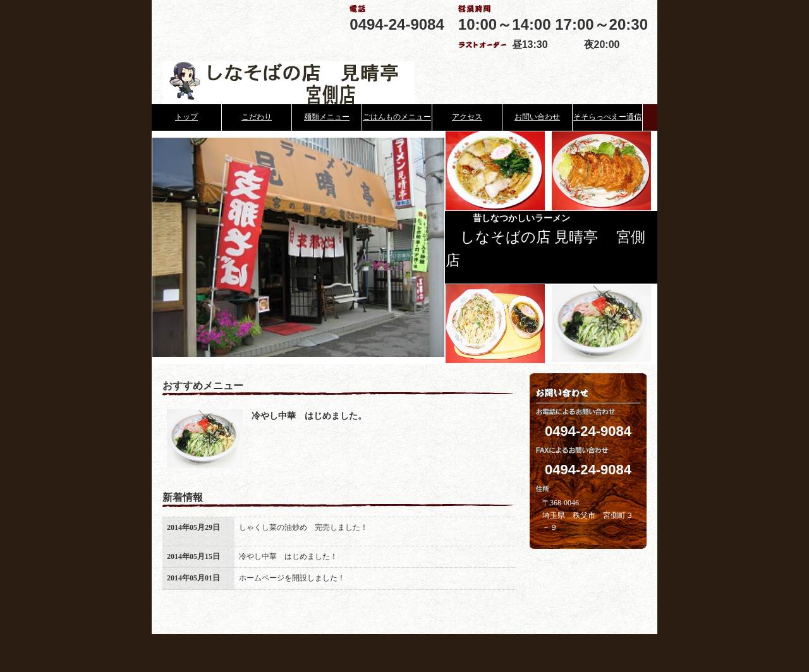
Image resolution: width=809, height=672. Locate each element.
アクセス (467, 117)
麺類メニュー (327, 117)
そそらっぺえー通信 (607, 117)
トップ (186, 117)
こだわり (257, 117)
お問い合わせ (537, 117)
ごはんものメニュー (397, 117)
